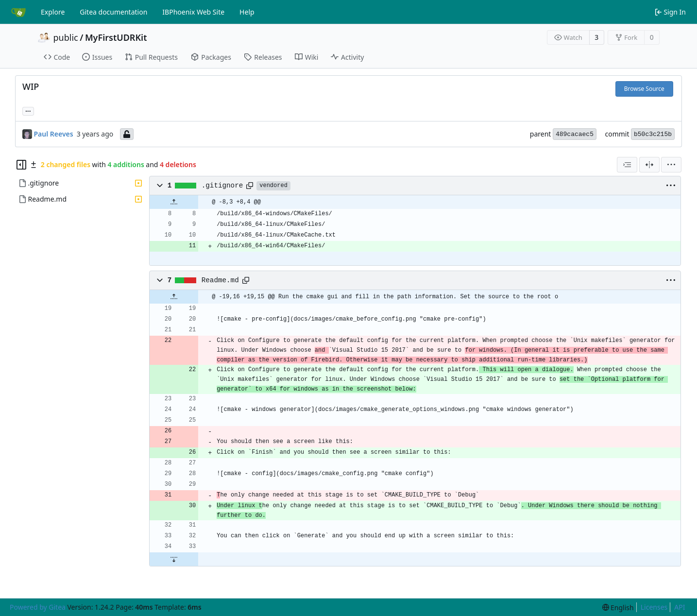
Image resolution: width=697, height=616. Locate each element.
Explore (53, 12)
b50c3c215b (653, 134)
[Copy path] (250, 186)
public (66, 37)
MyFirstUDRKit (116, 37)
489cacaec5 (575, 134)
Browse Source (644, 89)
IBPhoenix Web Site (193, 12)
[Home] (18, 12)
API (680, 607)
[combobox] (627, 165)
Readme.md (220, 280)
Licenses (654, 607)
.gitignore (222, 186)
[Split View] (649, 165)
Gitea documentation (113, 12)
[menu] (671, 165)
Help (247, 12)
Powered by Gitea (38, 607)
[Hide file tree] (21, 165)
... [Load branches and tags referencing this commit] (28, 110)
